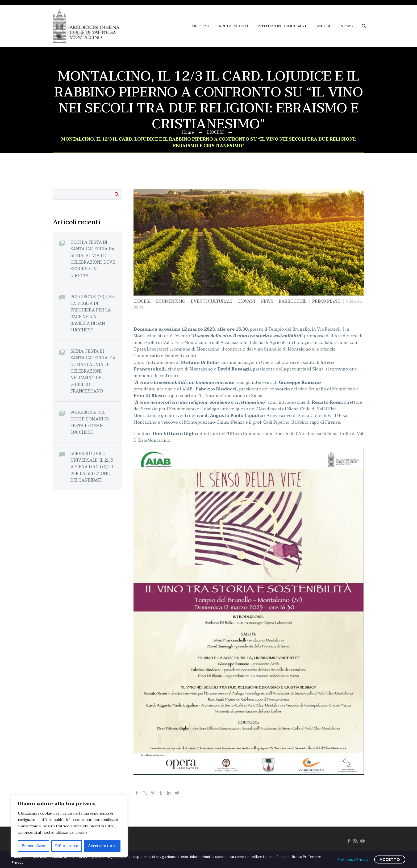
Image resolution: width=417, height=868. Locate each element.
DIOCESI (200, 26)
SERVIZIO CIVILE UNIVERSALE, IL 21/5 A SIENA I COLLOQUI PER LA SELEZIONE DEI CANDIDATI (92, 467)
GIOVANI (246, 301)
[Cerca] (363, 26)
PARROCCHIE (293, 301)
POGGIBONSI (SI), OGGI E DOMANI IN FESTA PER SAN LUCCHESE (90, 422)
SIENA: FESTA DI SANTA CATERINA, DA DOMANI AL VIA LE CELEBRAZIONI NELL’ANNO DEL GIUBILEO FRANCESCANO (93, 371)
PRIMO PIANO (326, 301)
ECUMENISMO (171, 301)
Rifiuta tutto (67, 846)
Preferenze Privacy (353, 859)
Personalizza (34, 846)
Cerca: (117, 194)
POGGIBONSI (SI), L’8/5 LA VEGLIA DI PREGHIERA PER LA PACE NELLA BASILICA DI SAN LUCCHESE (93, 313)
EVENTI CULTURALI (211, 301)
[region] (69, 826)
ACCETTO (390, 859)
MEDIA (324, 26)
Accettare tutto (102, 846)
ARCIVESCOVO (233, 26)
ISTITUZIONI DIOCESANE (282, 26)
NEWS (346, 26)
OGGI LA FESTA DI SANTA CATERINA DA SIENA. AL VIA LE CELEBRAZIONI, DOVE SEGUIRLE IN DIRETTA (93, 259)
